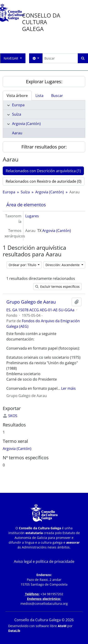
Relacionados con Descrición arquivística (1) (43, 171)
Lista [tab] (39, 96)
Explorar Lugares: (44, 82)
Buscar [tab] (57, 96)
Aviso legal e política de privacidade (44, 561)
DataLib (14, 631)
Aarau (17, 133)
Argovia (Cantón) (26, 124)
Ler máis (68, 388)
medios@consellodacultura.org (44, 604)
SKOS (10, 416)
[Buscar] (60, 58)
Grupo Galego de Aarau (31, 302)
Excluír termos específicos (57, 287)
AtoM (62, 626)
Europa (18, 105)
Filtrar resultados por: (44, 147)
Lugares (32, 216)
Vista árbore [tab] (17, 96)
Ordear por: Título (23, 265)
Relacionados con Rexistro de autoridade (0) (44, 181)
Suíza (17, 114)
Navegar (11, 58)
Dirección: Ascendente (63, 265)
